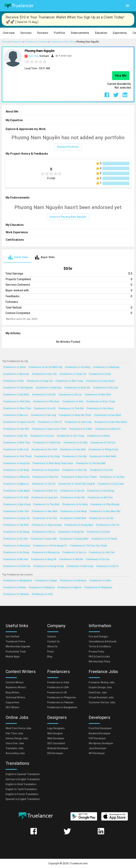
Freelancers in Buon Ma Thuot (75, 415)
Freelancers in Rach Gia (77, 388)
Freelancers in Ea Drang (16, 552)
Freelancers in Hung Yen (16, 518)
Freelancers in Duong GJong (48, 566)
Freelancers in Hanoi (14, 367)
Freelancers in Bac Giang (17, 504)
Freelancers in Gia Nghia (16, 491)
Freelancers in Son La (74, 552)
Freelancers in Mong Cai (16, 477)
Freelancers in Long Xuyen (100, 381)
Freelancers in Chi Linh (105, 388)
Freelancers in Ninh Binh (73, 518)
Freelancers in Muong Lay (46, 552)
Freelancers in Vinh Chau (17, 402)
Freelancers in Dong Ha (44, 559)
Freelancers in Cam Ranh (107, 415)
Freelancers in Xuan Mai (44, 539)
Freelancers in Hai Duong (100, 491)
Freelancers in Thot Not (71, 408)
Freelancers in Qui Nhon (16, 395)
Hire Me (121, 76)
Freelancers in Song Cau (16, 463)
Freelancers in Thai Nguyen (18, 388)
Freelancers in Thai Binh (46, 504)
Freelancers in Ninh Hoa (49, 388)
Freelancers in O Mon (81, 429)
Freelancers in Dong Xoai (17, 546)
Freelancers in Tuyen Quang (47, 525)
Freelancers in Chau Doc (45, 477)
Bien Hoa (33, 56)
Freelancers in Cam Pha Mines (111, 422)
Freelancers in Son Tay (74, 470)
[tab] (18, 257)
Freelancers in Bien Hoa (16, 374)
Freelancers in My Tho (15, 436)
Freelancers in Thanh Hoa (47, 443)
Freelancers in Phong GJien (103, 450)
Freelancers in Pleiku (98, 436)
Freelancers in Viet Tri (50, 422)
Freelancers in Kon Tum (16, 511)
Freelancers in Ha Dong (75, 504)
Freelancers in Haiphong (106, 367)
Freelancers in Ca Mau (76, 443)
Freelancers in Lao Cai (101, 518)
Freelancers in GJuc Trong (100, 402)
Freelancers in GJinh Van (17, 566)
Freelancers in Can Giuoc (100, 408)
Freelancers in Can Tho (44, 374)
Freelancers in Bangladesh (18, 581)
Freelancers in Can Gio (72, 498)
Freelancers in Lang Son (44, 498)
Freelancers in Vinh (73, 402)
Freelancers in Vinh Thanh (17, 456)
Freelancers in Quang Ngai (79, 525)
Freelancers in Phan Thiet (17, 408)
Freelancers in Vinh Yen (102, 552)
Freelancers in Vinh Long (78, 422)
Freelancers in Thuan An (73, 374)
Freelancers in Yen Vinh (44, 450)
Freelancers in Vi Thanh (104, 539)
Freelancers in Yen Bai (74, 456)
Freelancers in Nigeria (69, 588)
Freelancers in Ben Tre (45, 491)
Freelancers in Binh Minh (103, 456)
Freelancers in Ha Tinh (15, 539)
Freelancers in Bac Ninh (44, 511)
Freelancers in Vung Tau (40, 381)
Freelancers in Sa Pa (107, 566)
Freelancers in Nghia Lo (16, 484)
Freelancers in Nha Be (71, 559)
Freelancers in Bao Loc (16, 415)
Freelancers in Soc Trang (70, 436)
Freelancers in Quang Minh (74, 539)
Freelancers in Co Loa (97, 559)
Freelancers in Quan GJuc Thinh (49, 429)
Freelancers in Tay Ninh (16, 525)
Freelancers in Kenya (15, 588)
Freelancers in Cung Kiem (46, 470)
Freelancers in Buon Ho (108, 429)
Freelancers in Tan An (44, 484)
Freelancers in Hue (13, 381)
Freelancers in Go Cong (47, 456)
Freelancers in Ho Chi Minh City (45, 367)
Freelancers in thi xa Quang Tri (50, 546)
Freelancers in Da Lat (70, 395)
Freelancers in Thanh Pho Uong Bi (76, 484)
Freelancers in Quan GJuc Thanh (79, 477)
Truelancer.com (79, 863)
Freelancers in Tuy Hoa (112, 477)
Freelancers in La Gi (44, 408)
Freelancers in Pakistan (16, 594)
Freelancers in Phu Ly (44, 532)
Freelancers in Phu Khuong (105, 504)
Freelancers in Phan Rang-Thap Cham (53, 463)
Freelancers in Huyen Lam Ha (19, 422)
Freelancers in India (100, 581)
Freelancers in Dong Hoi (71, 532)
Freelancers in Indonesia (73, 581)
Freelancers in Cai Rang (16, 470)
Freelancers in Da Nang (77, 367)
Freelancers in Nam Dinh (98, 395)
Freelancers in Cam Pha (16, 429)
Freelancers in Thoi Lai (103, 443)
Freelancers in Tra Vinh (16, 498)
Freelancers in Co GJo (42, 436)
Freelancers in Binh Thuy (17, 443)
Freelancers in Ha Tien (45, 518)
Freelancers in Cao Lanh (110, 484)
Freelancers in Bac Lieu (16, 450)
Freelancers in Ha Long (43, 415)
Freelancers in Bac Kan (16, 559)
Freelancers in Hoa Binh (73, 450)
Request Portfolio (68, 147)
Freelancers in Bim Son (100, 498)
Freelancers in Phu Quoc (46, 402)
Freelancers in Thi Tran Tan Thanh (88, 546)
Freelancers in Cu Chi (101, 470)
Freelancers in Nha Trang (69, 381)
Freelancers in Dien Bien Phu (105, 511)
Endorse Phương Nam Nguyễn (68, 217)
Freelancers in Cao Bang (73, 511)
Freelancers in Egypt (46, 581)
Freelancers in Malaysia (42, 588)
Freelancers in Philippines (98, 588)
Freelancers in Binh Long (80, 566)
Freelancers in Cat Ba (98, 532)
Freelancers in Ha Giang (16, 532)
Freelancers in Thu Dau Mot (90, 463)
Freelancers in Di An (100, 374)
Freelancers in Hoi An (107, 525)
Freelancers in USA (42, 594)
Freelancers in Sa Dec (44, 395)
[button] (9, 33)
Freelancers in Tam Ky (72, 491)
